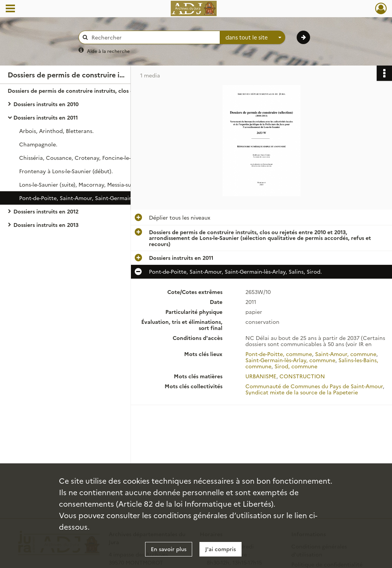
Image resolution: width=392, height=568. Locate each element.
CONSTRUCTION (302, 376)
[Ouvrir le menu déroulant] (10, 9)
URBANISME (261, 376)
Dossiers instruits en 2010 (46, 104)
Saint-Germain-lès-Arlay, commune (290, 360)
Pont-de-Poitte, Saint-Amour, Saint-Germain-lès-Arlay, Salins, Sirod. (96, 198)
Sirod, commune (296, 366)
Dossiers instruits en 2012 (46, 211)
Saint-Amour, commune (346, 354)
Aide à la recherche (108, 51)
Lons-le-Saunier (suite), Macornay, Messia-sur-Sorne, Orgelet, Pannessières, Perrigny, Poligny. (96, 184)
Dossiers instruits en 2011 (46, 117)
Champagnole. (38, 144)
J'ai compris (220, 549)
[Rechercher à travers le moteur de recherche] (153, 37)
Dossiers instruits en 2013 (46, 225)
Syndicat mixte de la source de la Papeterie (302, 392)
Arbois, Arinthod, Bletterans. (56, 131)
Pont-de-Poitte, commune (279, 354)
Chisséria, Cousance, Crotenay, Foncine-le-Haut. (82, 158)
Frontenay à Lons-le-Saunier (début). (66, 171)
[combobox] (253, 38)
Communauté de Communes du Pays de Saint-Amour (314, 386)
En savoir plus (169, 549)
